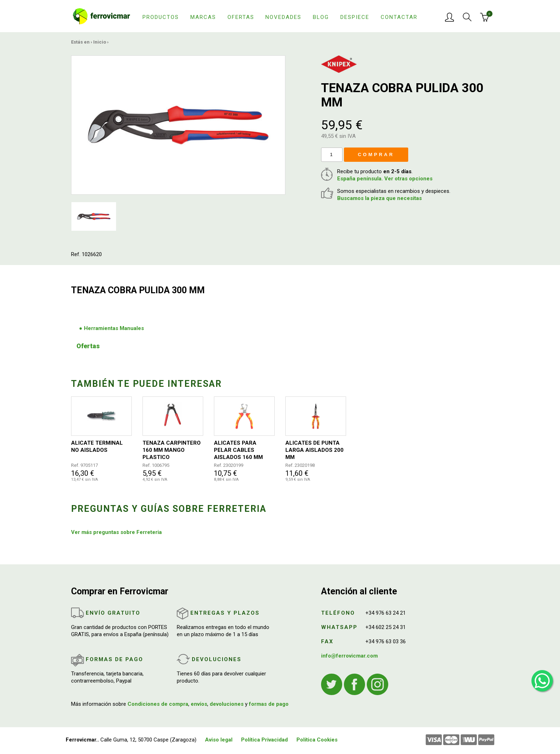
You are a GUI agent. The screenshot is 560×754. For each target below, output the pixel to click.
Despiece (355, 17)
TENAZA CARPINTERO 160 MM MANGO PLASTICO (172, 450)
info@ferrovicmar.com (349, 656)
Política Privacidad (264, 740)
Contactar (399, 17)
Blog (321, 17)
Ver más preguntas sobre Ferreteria (116, 532)
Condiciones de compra (158, 704)
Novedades (283, 17)
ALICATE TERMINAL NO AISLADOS (97, 446)
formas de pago (269, 704)
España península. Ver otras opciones (385, 179)
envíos (199, 704)
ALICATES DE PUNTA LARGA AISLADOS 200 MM (314, 450)
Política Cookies (317, 740)
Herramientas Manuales (114, 328)
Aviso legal (219, 740)
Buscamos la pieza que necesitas (379, 198)
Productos (161, 17)
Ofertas (241, 17)
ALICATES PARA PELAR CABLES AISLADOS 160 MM (238, 450)
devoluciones (227, 704)
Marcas (203, 17)
